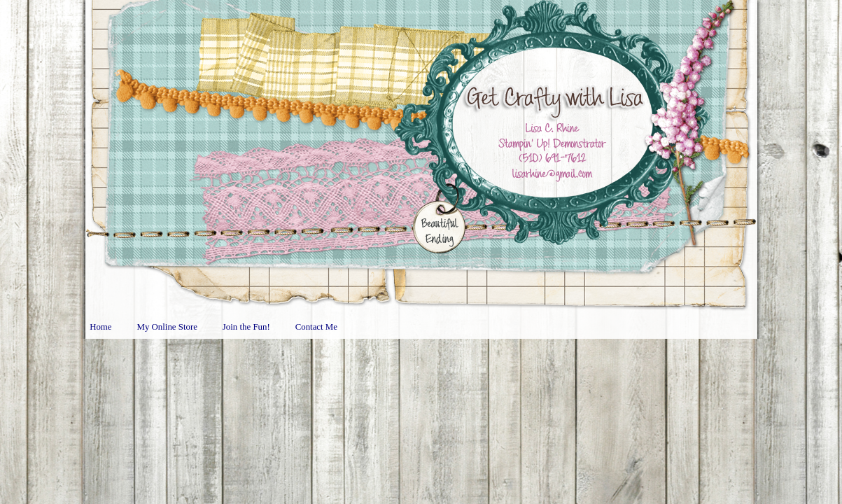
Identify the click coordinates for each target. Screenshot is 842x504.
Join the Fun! (246, 327)
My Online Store (167, 327)
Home (100, 327)
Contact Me (316, 327)
